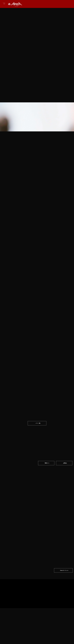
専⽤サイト (47, 447)
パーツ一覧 (38, 406)
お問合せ (65, 447)
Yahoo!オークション (64, 512)
